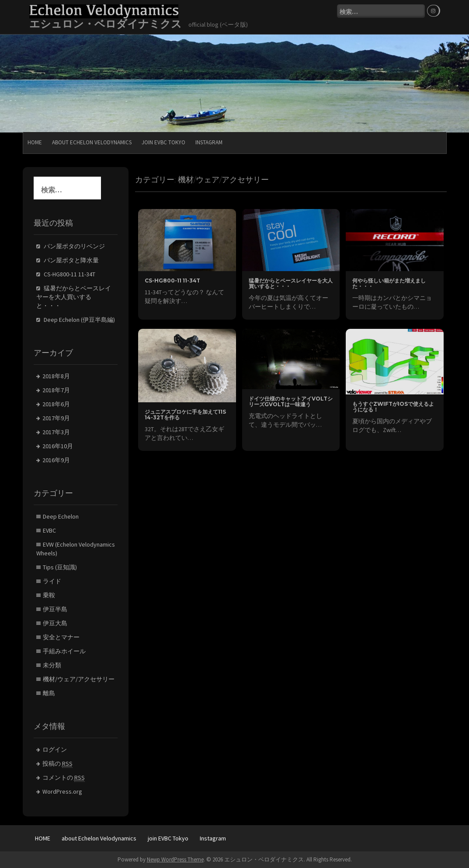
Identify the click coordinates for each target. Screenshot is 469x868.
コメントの (64, 778)
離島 (49, 693)
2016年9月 (56, 460)
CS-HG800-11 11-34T (172, 281)
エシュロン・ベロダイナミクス (106, 24)
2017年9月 (56, 418)
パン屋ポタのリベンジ (74, 246)
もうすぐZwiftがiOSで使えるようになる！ (393, 407)
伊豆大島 (55, 623)
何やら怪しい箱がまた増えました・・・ (389, 283)
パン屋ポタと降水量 (71, 260)
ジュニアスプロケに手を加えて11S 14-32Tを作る (185, 415)
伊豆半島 (55, 609)
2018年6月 (56, 404)
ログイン (55, 749)
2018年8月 (56, 376)
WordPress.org (62, 791)
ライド (52, 581)
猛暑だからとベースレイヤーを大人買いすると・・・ (291, 283)
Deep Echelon (61, 516)
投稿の (57, 764)
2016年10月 (58, 446)
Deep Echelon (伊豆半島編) (79, 320)
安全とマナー (61, 637)
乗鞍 (49, 595)
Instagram (209, 142)
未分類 (52, 665)
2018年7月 (56, 390)
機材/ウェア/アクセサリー (79, 679)
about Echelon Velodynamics (92, 142)
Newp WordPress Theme (175, 859)
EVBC (49, 530)
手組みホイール (64, 651)
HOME (35, 142)
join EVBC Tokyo (163, 142)
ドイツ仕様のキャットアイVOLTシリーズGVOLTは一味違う (291, 401)
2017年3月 (56, 432)
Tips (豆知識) (60, 567)
